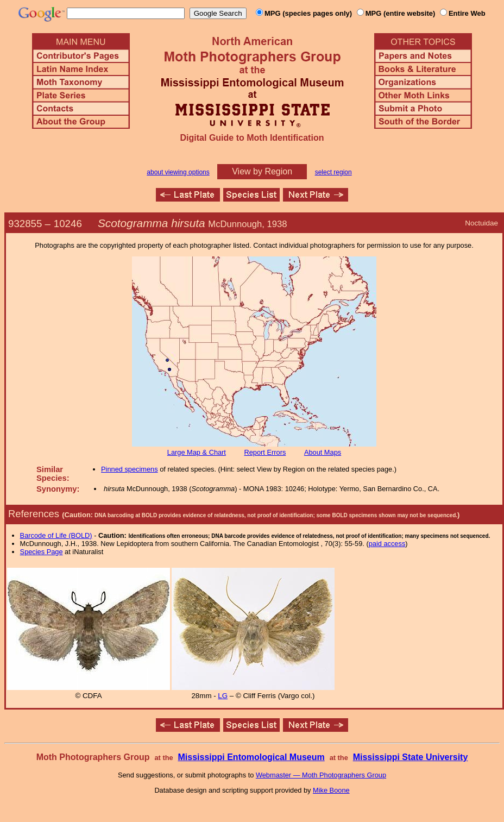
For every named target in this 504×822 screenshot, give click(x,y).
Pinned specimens (130, 469)
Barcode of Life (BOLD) (56, 535)
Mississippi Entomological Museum (251, 757)
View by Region (262, 171)
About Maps (323, 452)
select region (333, 172)
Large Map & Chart (197, 452)
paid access (387, 544)
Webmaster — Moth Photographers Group (321, 775)
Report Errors (265, 452)
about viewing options (178, 172)
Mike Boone (331, 790)
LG (223, 696)
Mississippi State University (411, 757)
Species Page (42, 552)
